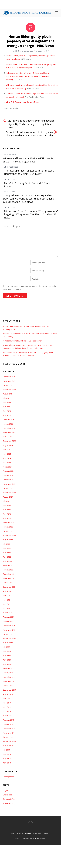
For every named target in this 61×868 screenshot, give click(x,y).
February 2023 (9, 523)
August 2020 (8, 643)
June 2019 (7, 703)
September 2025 (9, 390)
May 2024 (7, 458)
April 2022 (7, 557)
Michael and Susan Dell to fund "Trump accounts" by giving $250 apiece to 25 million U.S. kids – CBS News (31, 214)
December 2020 (9, 626)
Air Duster (39, 51)
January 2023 (8, 527)
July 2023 (7, 501)
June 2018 (7, 754)
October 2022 (8, 531)
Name (39, 263)
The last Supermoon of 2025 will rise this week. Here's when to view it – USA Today (29, 172)
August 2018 (8, 746)
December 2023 (9, 480)
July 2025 (7, 398)
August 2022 (8, 540)
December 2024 (9, 428)
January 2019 (8, 724)
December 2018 (9, 729)
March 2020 (8, 664)
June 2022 (7, 548)
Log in (5, 790)
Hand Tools (37, 834)
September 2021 (9, 587)
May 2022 (7, 553)
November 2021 (9, 578)
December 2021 (9, 574)
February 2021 (9, 617)
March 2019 (8, 716)
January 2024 (8, 475)
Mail (38, 271)
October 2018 (8, 737)
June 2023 (7, 505)
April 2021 (7, 608)
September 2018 (9, 741)
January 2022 (8, 570)
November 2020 (9, 630)
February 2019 (9, 720)
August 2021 (8, 591)
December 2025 (9, 377)
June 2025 (7, 402)
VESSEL (28, 834)
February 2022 (9, 565)
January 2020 (8, 673)
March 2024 (8, 467)
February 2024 (9, 471)
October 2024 (8, 437)
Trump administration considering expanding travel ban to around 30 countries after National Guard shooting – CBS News (29, 199)
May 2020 (7, 656)
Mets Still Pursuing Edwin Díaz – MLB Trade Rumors (23, 341)
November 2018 (9, 733)
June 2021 (7, 600)
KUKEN (20, 834)
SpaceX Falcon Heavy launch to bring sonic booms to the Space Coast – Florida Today (30, 134)
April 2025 (7, 411)
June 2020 (7, 651)
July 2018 (7, 750)
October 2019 (8, 686)
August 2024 (8, 445)
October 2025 (8, 385)
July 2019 (7, 698)
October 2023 (8, 488)
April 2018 (7, 763)
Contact (46, 834)
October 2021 (8, 583)
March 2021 (8, 613)
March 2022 (8, 561)
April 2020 (7, 660)
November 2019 (9, 681)
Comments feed (9, 799)
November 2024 (9, 432)
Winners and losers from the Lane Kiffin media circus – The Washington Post (28, 160)
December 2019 (9, 677)
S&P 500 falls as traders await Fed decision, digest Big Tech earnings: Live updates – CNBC (31, 124)
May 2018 (7, 759)
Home (13, 834)
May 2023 (7, 510)
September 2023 (9, 493)
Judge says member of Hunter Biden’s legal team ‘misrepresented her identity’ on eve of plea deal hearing (27, 76)
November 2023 (9, 484)
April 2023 (7, 514)
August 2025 (8, 394)
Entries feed (8, 795)
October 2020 (8, 634)
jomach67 (15, 51)
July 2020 (7, 647)
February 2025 (9, 420)
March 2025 (8, 415)
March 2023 (8, 518)
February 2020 (9, 668)
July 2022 (7, 544)
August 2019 (8, 694)
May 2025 (7, 407)
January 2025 (8, 424)
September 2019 (9, 690)
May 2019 (7, 707)
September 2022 (9, 536)
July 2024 (7, 450)
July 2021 (7, 596)
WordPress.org (9, 803)
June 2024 (7, 454)
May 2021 (7, 604)
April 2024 (7, 462)
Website (36, 279)
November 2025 (9, 381)
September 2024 (9, 441)
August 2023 (8, 497)
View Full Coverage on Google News (23, 102)
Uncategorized (27, 51)
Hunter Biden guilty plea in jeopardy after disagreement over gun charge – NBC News (30, 41)
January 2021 (8, 621)
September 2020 (9, 638)
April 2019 (7, 711)
